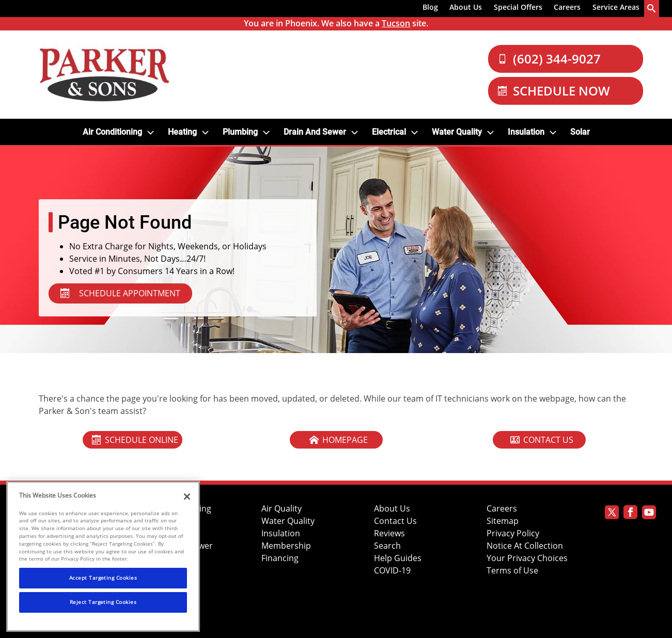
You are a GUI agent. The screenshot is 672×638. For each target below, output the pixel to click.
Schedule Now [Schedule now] (554, 91)
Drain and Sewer (315, 132)
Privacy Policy (513, 533)
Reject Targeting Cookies (103, 602)
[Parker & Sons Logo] (104, 74)
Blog (430, 7)
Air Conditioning (112, 132)
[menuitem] (431, 9)
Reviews (389, 533)
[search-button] (652, 9)
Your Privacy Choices (527, 558)
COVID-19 (392, 571)
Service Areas (616, 7)
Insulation (526, 132)
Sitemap (503, 521)
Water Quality (457, 132)
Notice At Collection (525, 546)
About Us (466, 7)
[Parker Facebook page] (630, 514)
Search (387, 546)
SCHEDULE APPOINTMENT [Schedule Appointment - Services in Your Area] (120, 293)
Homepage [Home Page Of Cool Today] (339, 440)
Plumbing (240, 132)
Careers (567, 7)
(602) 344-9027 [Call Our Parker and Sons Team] (549, 59)
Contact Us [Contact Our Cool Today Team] (542, 440)
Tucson (396, 23)
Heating (182, 132)
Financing (280, 558)
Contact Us (395, 521)
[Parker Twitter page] (612, 514)
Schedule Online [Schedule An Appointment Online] (135, 440)
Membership (286, 546)
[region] (103, 556)
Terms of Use (512, 571)
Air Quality (282, 509)
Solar (580, 132)
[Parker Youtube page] (649, 514)
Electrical (389, 132)
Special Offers (518, 7)
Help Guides (398, 558)
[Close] (187, 497)
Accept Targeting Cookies (103, 578)
